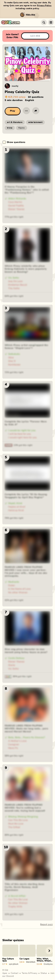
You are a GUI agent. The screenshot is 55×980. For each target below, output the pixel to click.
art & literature (15, 122)
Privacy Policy (44, 6)
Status (44, 973)
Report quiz (46, 924)
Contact (15, 973)
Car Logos (24, 959)
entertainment (35, 122)
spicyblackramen (14, 964)
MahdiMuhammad (31, 962)
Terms (25, 973)
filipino (22, 128)
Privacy (34, 973)
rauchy (15, 86)
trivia (10, 128)
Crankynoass (48, 964)
